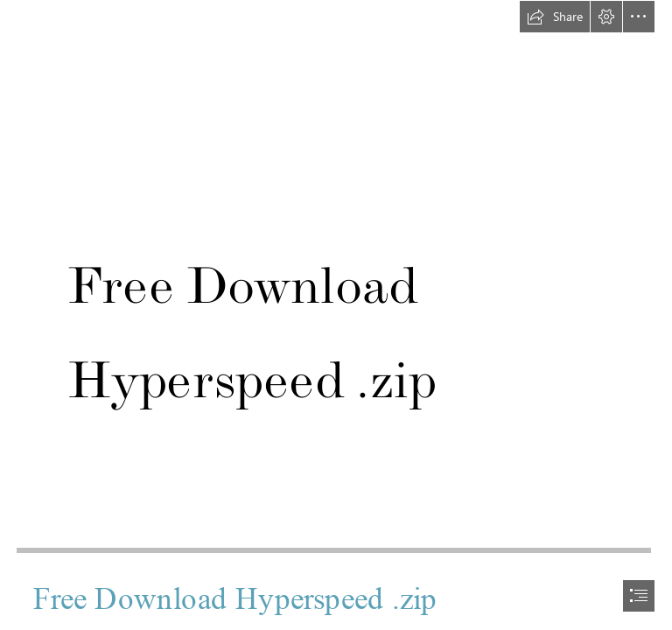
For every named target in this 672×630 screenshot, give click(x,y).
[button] (555, 17)
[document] (336, 315)
